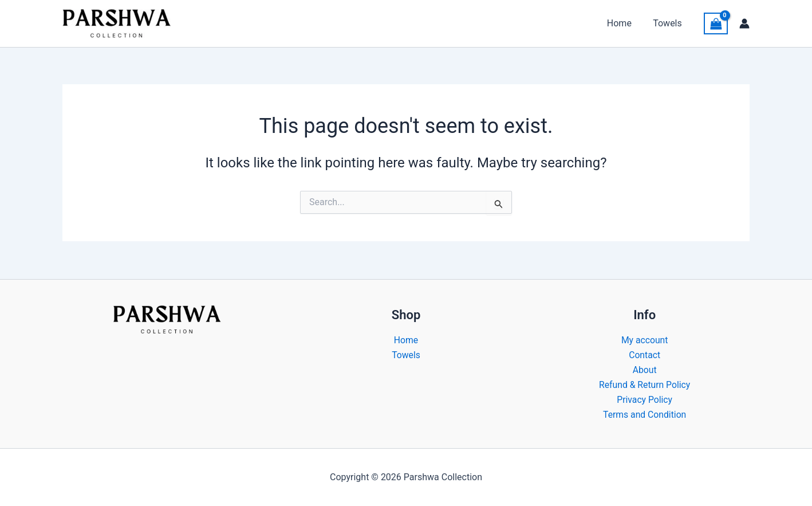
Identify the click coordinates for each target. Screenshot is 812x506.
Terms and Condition (645, 415)
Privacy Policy (645, 400)
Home (624, 23)
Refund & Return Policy (645, 384)
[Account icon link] (744, 23)
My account (645, 339)
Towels (669, 23)
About (645, 369)
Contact (645, 354)
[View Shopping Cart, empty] (716, 24)
